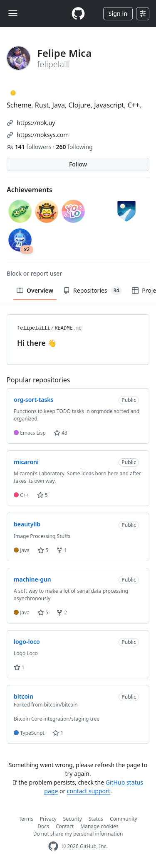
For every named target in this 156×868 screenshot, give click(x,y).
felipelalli (33, 328)
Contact (65, 826)
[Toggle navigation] (13, 13)
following (74, 147)
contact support (89, 791)
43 (61, 433)
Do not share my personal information (78, 834)
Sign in (118, 13)
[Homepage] (78, 13)
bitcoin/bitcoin (61, 705)
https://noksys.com (43, 135)
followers (30, 147)
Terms (26, 819)
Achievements (30, 190)
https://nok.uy (36, 123)
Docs (43, 826)
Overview (35, 290)
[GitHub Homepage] (53, 846)
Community (124, 819)
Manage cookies (99, 826)
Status (96, 819)
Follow (78, 164)
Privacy (48, 819)
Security (73, 819)
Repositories (93, 291)
